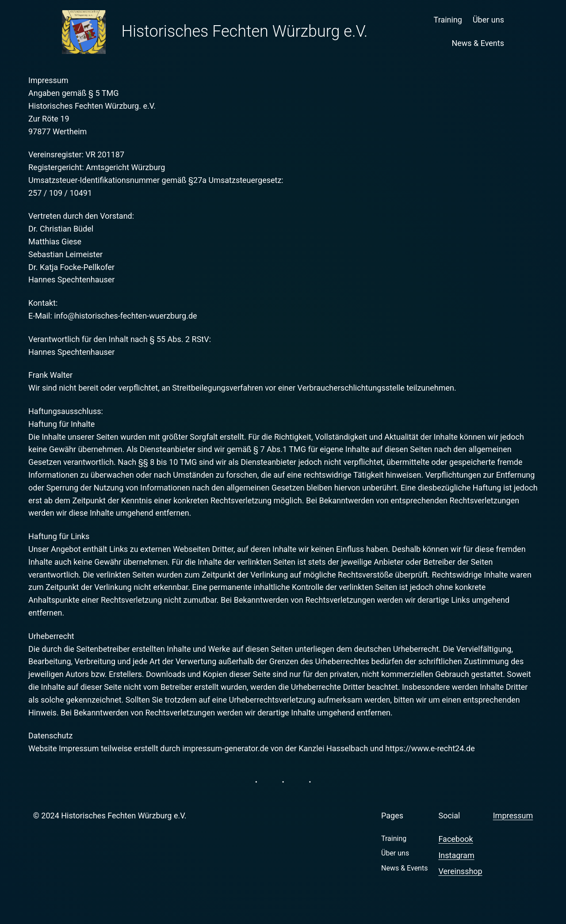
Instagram (456, 855)
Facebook (455, 839)
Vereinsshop (460, 871)
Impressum (513, 816)
